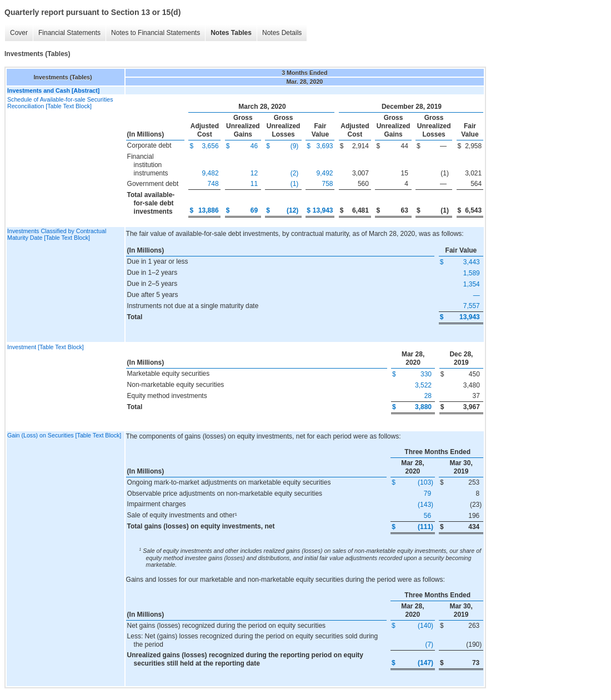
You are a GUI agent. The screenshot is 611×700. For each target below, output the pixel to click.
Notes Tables (231, 33)
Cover (19, 33)
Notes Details (282, 33)
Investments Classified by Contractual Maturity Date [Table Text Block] (57, 234)
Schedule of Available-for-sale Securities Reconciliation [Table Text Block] (60, 103)
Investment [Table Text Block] (46, 347)
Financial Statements (69, 33)
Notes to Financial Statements (156, 33)
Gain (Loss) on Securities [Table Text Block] (64, 435)
